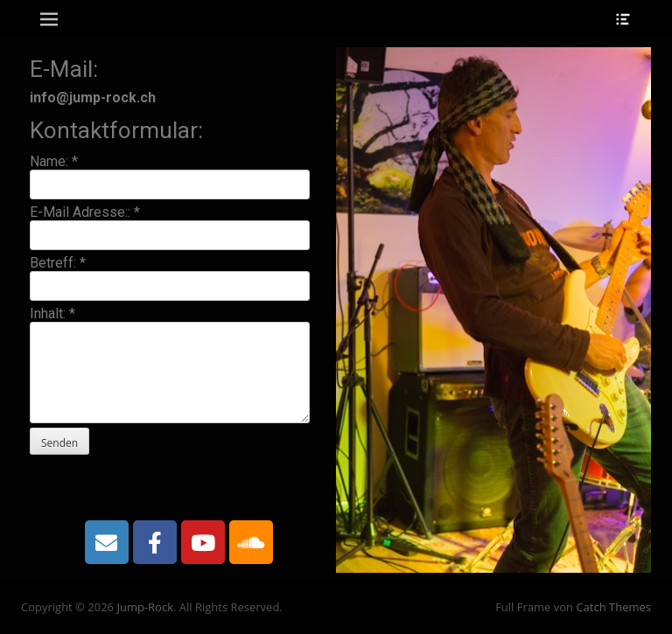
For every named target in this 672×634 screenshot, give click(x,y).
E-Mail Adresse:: (85, 212)
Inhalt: (52, 314)
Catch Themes (613, 607)
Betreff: (58, 263)
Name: (54, 161)
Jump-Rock (145, 607)
